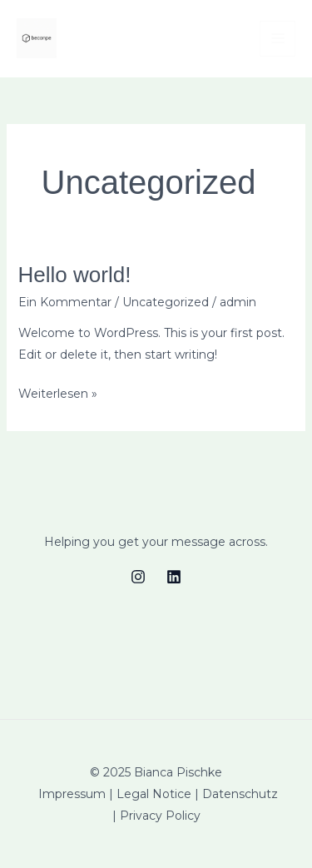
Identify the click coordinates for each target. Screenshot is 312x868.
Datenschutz (240, 794)
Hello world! (75, 275)
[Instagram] (138, 577)
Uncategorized (166, 302)
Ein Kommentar (65, 302)
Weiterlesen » (58, 394)
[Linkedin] (174, 577)
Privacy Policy (160, 816)
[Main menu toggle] (277, 39)
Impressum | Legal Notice (115, 794)
